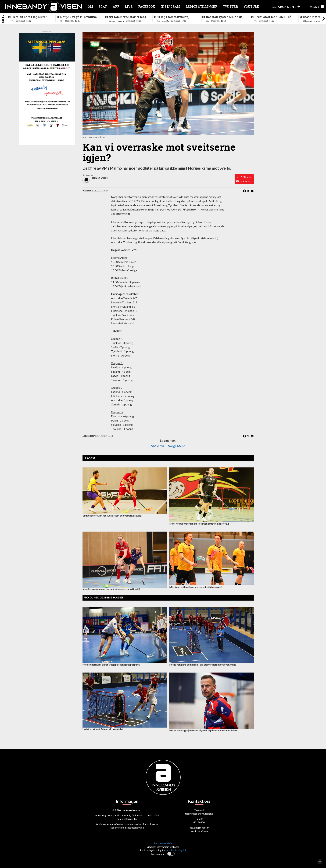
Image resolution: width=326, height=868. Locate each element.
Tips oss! (246, 181)
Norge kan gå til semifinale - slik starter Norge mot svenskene (80, 17)
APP (116, 6)
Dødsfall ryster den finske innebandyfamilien (225, 17)
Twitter (230, 6)
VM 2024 (157, 446)
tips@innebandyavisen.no (199, 814)
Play (103, 6)
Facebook (147, 6)
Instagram (170, 6)
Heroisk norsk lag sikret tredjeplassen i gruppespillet (29, 17)
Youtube (251, 6)
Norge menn (176, 446)
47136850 (246, 177)
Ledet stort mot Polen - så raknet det (273, 17)
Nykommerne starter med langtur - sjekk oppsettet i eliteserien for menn (127, 17)
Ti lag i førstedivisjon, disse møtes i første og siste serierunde (173, 17)
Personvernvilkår (163, 843)
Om (90, 6)
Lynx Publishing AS (176, 850)
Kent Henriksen (199, 831)
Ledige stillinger (202, 6)
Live (129, 6)
